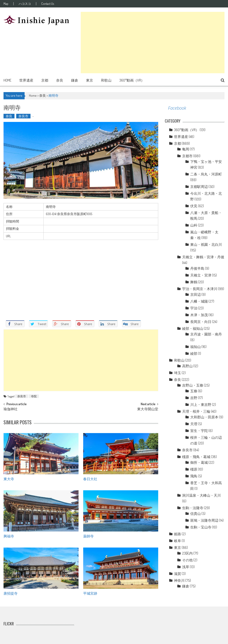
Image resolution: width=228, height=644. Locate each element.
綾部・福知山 (193, 328)
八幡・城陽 (199, 301)
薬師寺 (88, 536)
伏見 (194, 206)
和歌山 (106, 80)
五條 (194, 391)
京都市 (187, 156)
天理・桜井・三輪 (196, 411)
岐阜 (178, 541)
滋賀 (178, 574)
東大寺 (9, 479)
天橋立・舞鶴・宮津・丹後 (203, 257)
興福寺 (9, 536)
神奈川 (179, 580)
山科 (194, 225)
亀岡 (186, 149)
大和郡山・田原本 (204, 417)
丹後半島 (197, 268)
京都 (45, 80)
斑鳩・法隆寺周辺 (204, 520)
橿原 (194, 469)
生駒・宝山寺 (201, 527)
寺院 (34, 396)
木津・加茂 (199, 315)
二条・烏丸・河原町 (206, 174)
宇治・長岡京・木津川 (200, 289)
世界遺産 (26, 80)
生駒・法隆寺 (193, 508)
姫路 (178, 534)
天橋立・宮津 (201, 275)
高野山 (187, 366)
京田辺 (196, 294)
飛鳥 (194, 476)
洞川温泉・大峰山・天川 (201, 495)
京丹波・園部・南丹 (206, 334)
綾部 (194, 353)
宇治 (194, 308)
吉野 (194, 398)
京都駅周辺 (199, 187)
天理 (194, 424)
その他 (187, 560)
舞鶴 (194, 282)
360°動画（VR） (132, 80)
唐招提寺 (11, 593)
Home (7, 80)
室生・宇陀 (199, 431)
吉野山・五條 (193, 385)
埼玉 (178, 373)
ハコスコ (25, 4)
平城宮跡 (90, 593)
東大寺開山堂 (148, 409)
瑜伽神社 (11, 409)
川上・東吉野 (201, 405)
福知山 (196, 347)
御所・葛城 (199, 462)
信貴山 (196, 514)
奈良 (60, 80)
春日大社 (90, 479)
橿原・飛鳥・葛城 (196, 457)
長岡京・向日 (201, 322)
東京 (90, 80)
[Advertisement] (153, 43)
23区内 (187, 553)
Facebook (177, 108)
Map (6, 4)
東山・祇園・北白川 (206, 244)
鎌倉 (75, 80)
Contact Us (48, 4)
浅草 (186, 567)
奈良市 (23, 116)
